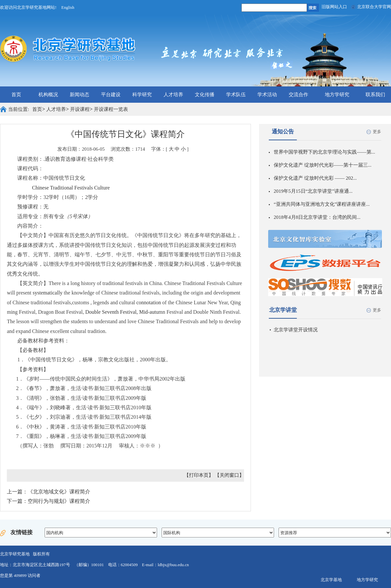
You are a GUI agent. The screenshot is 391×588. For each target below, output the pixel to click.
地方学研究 (337, 95)
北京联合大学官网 (374, 7)
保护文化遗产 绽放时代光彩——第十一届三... (323, 165)
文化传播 (205, 95)
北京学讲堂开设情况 (296, 330)
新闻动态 (80, 95)
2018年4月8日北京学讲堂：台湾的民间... (317, 217)
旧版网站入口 (334, 7)
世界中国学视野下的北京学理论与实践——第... (324, 152)
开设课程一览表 (111, 109)
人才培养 (173, 95)
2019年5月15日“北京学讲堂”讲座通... (313, 191)
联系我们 (375, 95)
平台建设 (111, 95)
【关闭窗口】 (229, 475)
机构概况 (48, 95)
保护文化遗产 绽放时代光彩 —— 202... (315, 178)
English (68, 7)
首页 (16, 95)
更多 (377, 132)
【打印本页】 (199, 475)
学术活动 (267, 95)
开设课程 (80, 109)
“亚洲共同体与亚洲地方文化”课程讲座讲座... (322, 204)
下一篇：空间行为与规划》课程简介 (49, 501)
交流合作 (298, 95)
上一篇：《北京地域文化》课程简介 (49, 492)
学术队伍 (236, 95)
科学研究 (142, 95)
